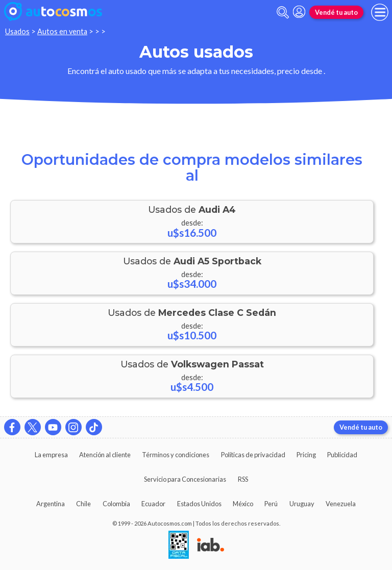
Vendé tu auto (336, 12)
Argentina (51, 504)
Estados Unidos (199, 504)
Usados (17, 31)
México (243, 504)
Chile (83, 504)
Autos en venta (62, 31)
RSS (243, 479)
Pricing (306, 455)
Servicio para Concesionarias (185, 479)
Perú (271, 504)
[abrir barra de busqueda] (283, 13)
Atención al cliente (105, 455)
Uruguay (302, 504)
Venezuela (341, 504)
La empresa (51, 455)
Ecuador (153, 504)
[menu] (380, 12)
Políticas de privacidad (253, 455)
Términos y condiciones (176, 455)
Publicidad (342, 455)
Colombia (116, 504)
